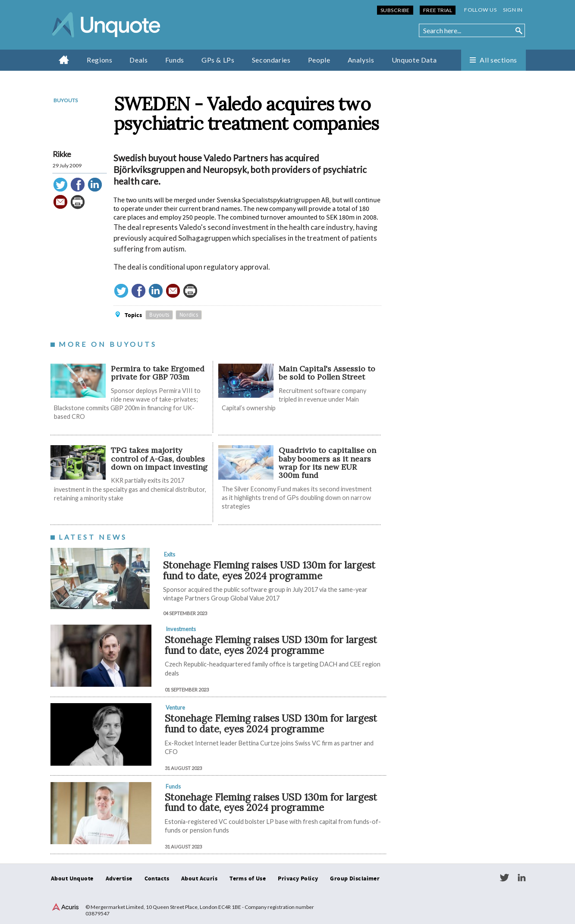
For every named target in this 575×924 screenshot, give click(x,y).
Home (64, 60)
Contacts (157, 879)
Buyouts (66, 100)
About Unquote (72, 879)
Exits (170, 554)
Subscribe (395, 10)
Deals (138, 60)
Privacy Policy (298, 879)
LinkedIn (522, 878)
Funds (175, 60)
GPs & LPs (218, 60)
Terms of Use (248, 879)
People (319, 60)
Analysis (361, 60)
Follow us (480, 10)
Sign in (513, 10)
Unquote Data (414, 60)
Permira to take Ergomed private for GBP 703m (158, 373)
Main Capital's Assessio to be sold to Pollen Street (327, 373)
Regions (99, 60)
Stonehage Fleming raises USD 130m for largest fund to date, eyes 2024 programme (269, 570)
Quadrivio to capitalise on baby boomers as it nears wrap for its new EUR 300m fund (327, 463)
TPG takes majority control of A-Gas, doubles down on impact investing (159, 459)
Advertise (119, 879)
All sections (498, 60)
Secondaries (271, 60)
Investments (181, 629)
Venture (175, 707)
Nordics (189, 315)
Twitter (504, 878)
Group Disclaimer (355, 879)
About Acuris (199, 879)
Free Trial (438, 10)
